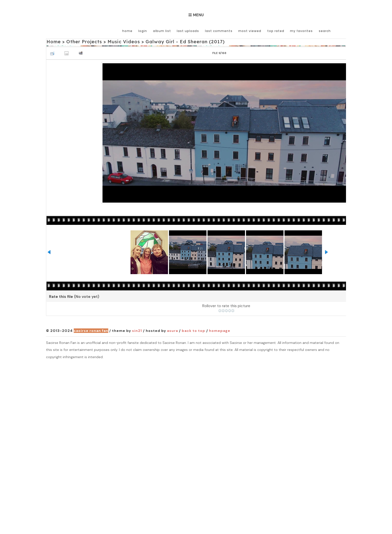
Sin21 (137, 331)
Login (143, 31)
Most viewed (250, 31)
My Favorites (301, 31)
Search (324, 31)
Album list (162, 31)
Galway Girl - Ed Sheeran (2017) (184, 42)
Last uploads (188, 31)
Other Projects (84, 42)
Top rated (276, 31)
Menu (198, 15)
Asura (172, 331)
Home (128, 31)
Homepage (220, 331)
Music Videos (123, 42)
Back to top (193, 331)
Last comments (219, 31)
